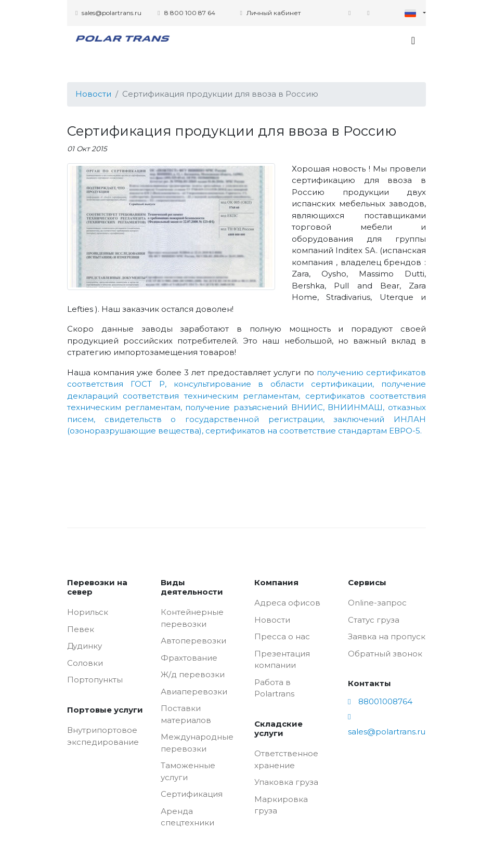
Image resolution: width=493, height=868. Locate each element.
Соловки (85, 663)
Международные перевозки (197, 743)
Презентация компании (282, 660)
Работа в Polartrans (274, 688)
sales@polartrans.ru (108, 13)
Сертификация (192, 794)
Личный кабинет (270, 13)
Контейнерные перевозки (192, 618)
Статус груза (374, 620)
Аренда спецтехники (187, 817)
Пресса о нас (282, 636)
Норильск (88, 612)
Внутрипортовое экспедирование (103, 736)
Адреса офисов (287, 603)
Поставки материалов (186, 714)
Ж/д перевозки (193, 674)
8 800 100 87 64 (186, 13)
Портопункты (95, 680)
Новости (93, 94)
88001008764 (380, 701)
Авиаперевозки (194, 692)
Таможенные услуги (188, 771)
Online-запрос (377, 603)
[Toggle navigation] (413, 41)
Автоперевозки (193, 641)
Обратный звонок (385, 654)
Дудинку (85, 646)
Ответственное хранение (286, 759)
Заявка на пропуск (387, 636)
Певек (81, 629)
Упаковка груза (286, 782)
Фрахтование (189, 658)
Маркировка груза (281, 805)
